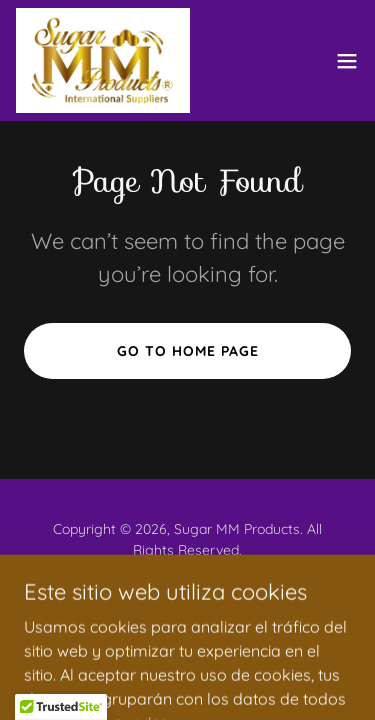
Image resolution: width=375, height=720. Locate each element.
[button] (347, 61)
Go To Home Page (188, 351)
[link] (103, 60)
